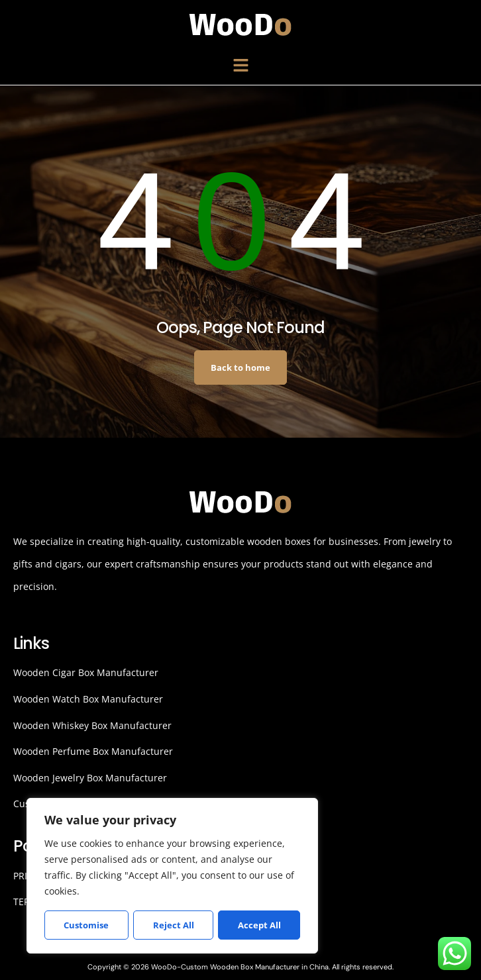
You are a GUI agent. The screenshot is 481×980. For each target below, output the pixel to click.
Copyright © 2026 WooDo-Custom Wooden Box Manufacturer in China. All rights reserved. (240, 967)
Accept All (259, 925)
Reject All (173, 925)
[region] (172, 876)
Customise (86, 925)
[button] (240, 66)
